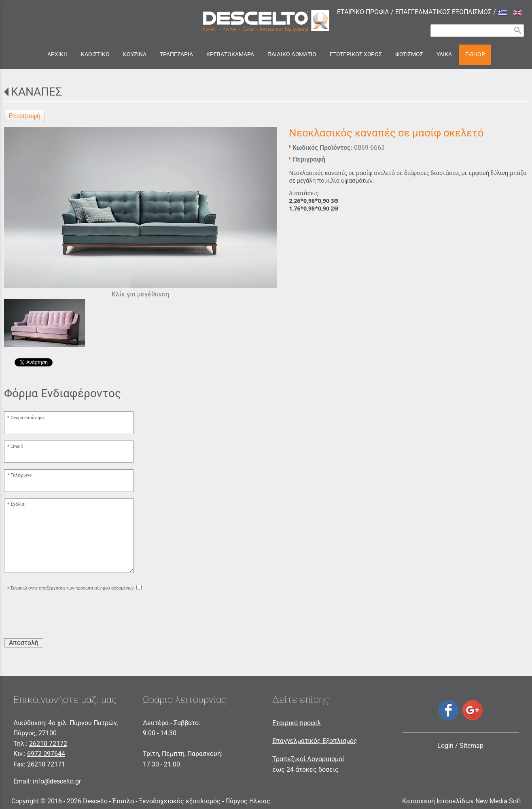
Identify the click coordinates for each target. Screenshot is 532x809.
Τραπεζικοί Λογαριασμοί (308, 759)
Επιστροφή (24, 116)
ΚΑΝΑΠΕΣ (36, 92)
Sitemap (472, 746)
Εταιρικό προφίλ (297, 723)
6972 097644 (46, 754)
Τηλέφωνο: (22, 475)
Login (445, 746)
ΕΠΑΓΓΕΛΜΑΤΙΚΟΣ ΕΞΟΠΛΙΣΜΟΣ (443, 12)
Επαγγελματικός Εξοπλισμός (315, 741)
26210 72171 (46, 764)
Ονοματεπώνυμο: (28, 418)
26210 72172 (48, 744)
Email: (17, 446)
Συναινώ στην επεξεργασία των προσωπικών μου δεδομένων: (73, 589)
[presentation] (66, 616)
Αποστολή (24, 643)
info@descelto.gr (57, 781)
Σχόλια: (18, 504)
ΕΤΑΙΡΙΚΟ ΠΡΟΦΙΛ (363, 12)
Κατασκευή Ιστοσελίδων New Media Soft (462, 801)
